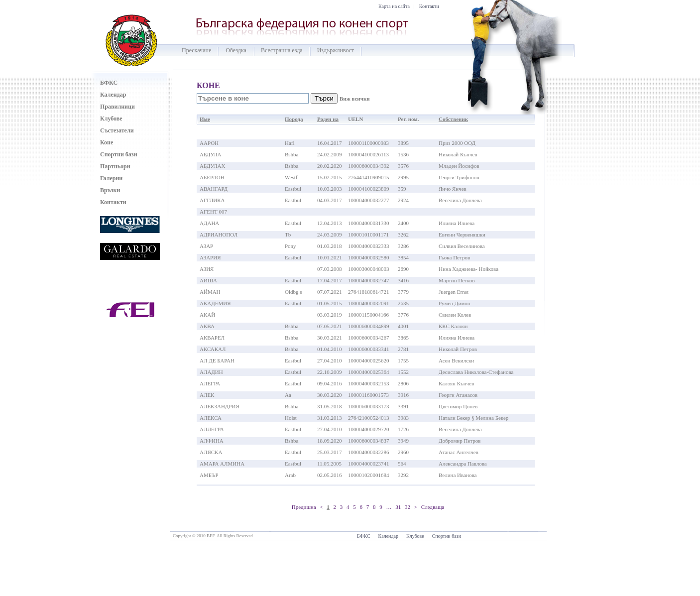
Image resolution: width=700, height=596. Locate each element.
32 (408, 507)
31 (398, 507)
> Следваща (429, 507)
